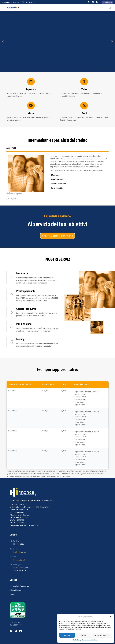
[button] (111, 617)
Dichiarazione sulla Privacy (90, 640)
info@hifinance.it (30, 2)
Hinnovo (9, 640)
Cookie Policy (77, 640)
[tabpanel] (57, 176)
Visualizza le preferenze (102, 635)
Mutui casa (55, 178)
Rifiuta (83, 635)
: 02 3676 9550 (12, 2)
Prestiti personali (58, 182)
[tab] (22, 149)
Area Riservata (108, 2)
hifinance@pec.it (19, 552)
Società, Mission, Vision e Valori (57, 228)
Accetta (67, 635)
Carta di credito (57, 191)
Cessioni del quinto (59, 186)
